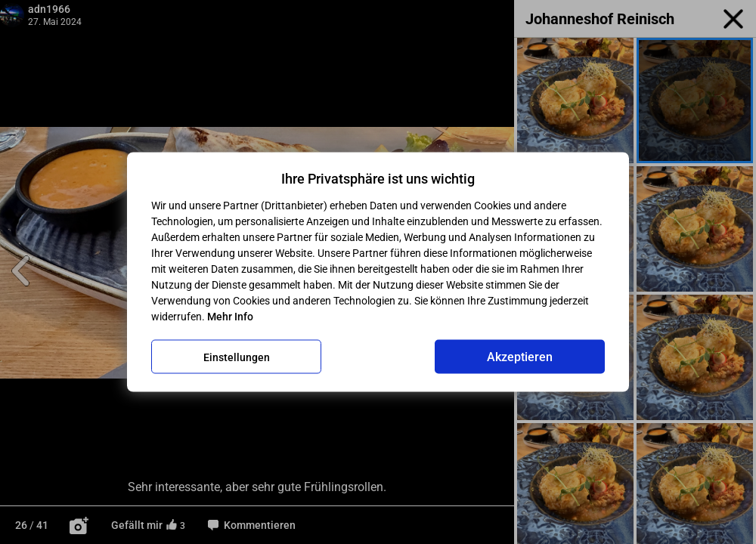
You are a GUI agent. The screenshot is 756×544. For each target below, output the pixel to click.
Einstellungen (237, 357)
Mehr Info (230, 317)
